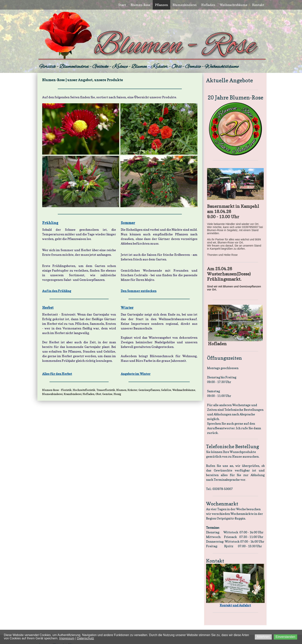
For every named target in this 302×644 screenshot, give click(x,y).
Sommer (128, 223)
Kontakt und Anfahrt (235, 605)
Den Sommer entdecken (139, 291)
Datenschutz (85, 638)
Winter (127, 308)
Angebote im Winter (136, 374)
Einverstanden (285, 637)
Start (122, 5)
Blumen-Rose (141, 5)
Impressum (67, 638)
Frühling (50, 223)
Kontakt (258, 5)
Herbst (48, 308)
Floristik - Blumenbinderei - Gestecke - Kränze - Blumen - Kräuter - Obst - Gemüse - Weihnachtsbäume (139, 67)
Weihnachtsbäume (234, 5)
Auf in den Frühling (57, 291)
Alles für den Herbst (57, 374)
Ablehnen (263, 637)
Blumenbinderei (185, 5)
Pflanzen (161, 5)
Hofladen (208, 5)
